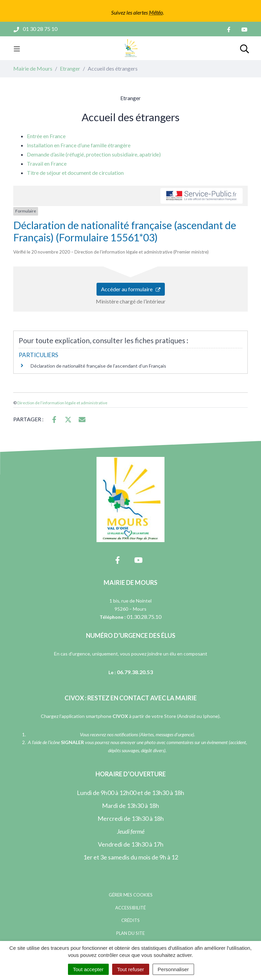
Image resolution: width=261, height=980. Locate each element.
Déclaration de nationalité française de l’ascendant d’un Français (98, 366)
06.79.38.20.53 (135, 672)
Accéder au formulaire (131, 289)
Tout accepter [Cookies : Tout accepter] (88, 969)
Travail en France (47, 163)
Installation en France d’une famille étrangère (79, 145)
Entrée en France (46, 136)
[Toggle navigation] (17, 48)
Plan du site (130, 933)
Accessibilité (130, 908)
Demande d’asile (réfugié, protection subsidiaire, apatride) (94, 154)
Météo (156, 12)
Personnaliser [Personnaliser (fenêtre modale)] (173, 969)
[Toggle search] (245, 48)
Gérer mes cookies (131, 895)
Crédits (130, 920)
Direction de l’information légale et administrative (62, 403)
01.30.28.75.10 (144, 617)
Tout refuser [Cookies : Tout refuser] (131, 969)
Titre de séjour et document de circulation (75, 173)
